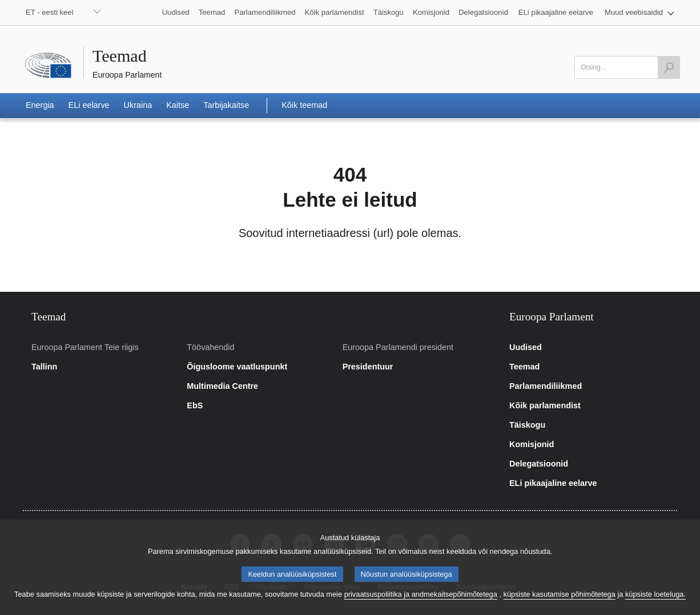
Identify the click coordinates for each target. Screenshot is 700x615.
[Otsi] (627, 67)
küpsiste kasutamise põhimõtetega (560, 608)
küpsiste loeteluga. (655, 608)
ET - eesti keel (50, 12)
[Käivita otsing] (669, 67)
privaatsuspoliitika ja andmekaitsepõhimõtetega (421, 608)
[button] (639, 13)
